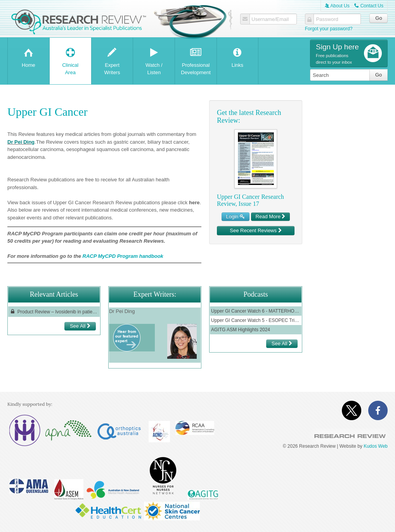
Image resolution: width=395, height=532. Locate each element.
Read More (271, 216)
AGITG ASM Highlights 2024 (241, 330)
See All (80, 326)
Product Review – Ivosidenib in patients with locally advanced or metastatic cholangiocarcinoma (54, 312)
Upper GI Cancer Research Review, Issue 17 (250, 200)
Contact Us (369, 6)
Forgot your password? (329, 29)
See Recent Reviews (256, 230)
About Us (337, 6)
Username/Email (270, 19)
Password (327, 19)
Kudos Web (376, 446)
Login (236, 216)
